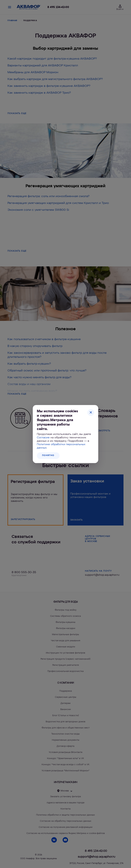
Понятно (48, 456)
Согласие (43, 438)
